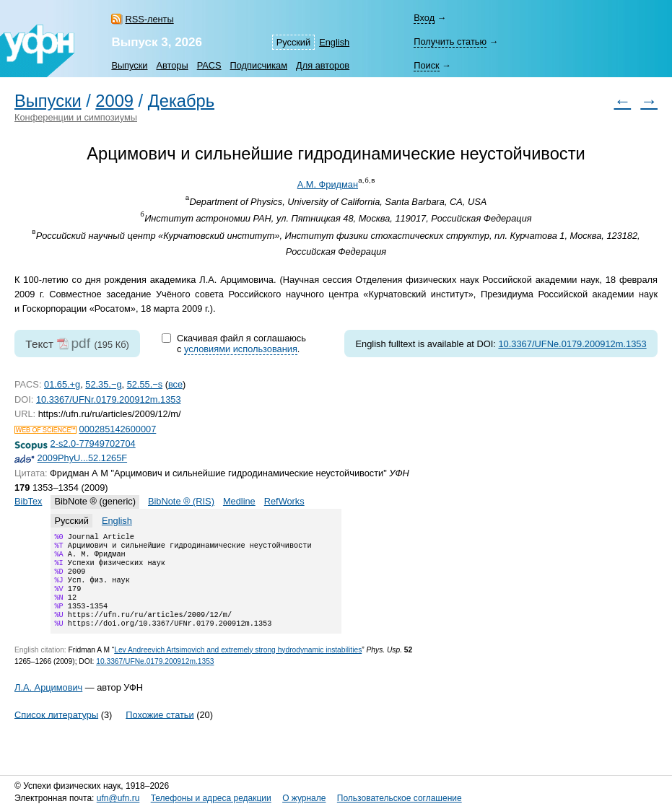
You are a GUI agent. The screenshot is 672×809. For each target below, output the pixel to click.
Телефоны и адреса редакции (211, 798)
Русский (293, 42)
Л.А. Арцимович (48, 703)
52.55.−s (145, 384)
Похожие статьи (160, 730)
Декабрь (181, 101)
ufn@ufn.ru (118, 798)
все (175, 384)
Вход (424, 18)
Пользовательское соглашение (400, 798)
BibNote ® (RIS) (181, 501)
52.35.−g (103, 384)
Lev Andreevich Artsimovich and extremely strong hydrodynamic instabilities (238, 666)
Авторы (172, 65)
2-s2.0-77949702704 (93, 443)
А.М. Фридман (328, 184)
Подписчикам (259, 65)
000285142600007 (118, 429)
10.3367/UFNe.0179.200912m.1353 (572, 344)
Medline (239, 501)
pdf (80, 343)
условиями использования (241, 349)
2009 (114, 101)
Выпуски (129, 65)
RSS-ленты (149, 19)
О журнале (304, 798)
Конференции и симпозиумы (76, 117)
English (334, 42)
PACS (209, 65)
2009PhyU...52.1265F (83, 458)
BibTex (28, 501)
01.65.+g (62, 384)
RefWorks (284, 501)
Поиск (426, 65)
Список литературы (56, 730)
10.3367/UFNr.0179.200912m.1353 (109, 399)
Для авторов (323, 65)
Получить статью (450, 41)
